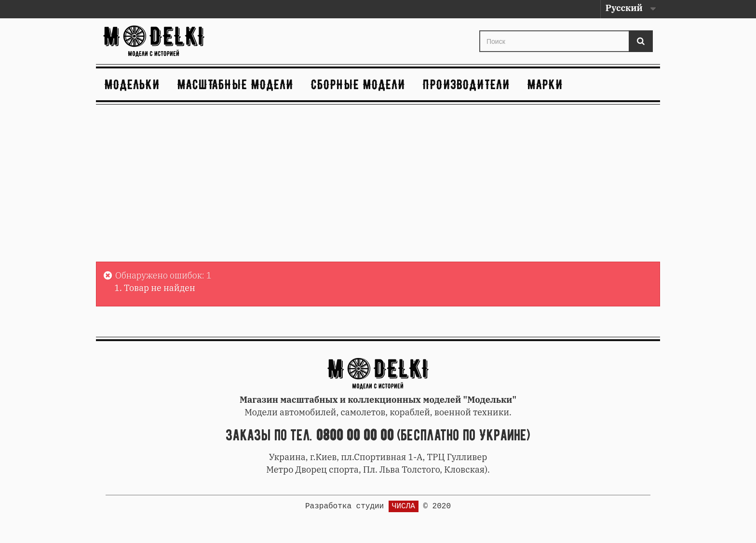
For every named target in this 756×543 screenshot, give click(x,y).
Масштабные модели (236, 84)
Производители (466, 84)
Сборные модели (358, 84)
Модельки (132, 84)
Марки (545, 84)
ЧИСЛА (404, 506)
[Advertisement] (378, 185)
